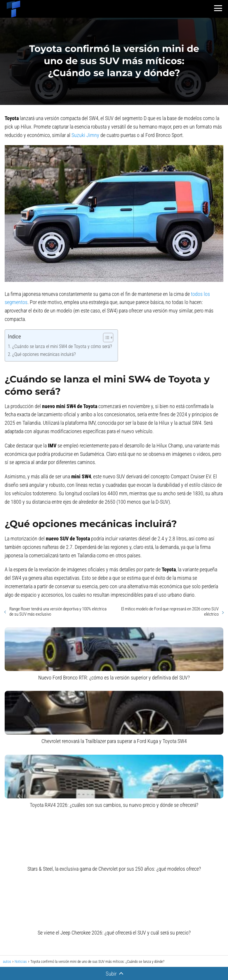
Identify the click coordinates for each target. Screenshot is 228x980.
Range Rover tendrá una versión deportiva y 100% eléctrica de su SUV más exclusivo (58, 612)
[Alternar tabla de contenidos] (105, 338)
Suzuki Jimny (85, 135)
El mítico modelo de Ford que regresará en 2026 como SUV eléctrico (170, 612)
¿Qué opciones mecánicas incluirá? (44, 354)
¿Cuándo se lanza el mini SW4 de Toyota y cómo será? (62, 346)
